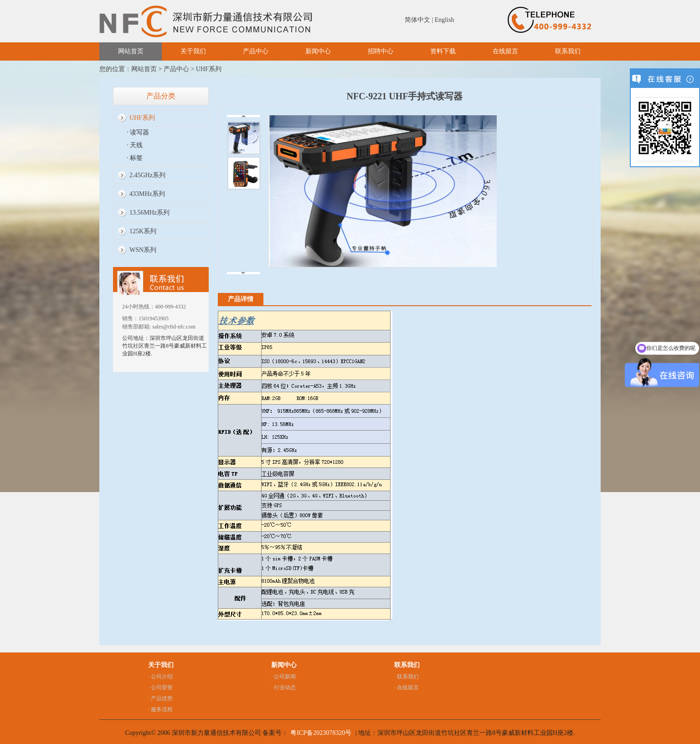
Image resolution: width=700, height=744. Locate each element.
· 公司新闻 (283, 677)
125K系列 (143, 231)
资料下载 (443, 51)
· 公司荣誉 (160, 688)
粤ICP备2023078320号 (321, 733)
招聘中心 (381, 51)
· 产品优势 (160, 698)
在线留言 (505, 51)
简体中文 (417, 20)
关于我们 (193, 51)
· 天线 (135, 145)
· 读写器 (138, 132)
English (445, 20)
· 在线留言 (407, 688)
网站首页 (131, 51)
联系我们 (568, 51)
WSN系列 (143, 250)
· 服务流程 (160, 709)
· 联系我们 (407, 677)
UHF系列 (209, 69)
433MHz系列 (147, 194)
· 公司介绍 (160, 677)
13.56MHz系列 (149, 213)
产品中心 (256, 51)
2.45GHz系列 (147, 175)
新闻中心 (318, 51)
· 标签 (135, 158)
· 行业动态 (283, 688)
